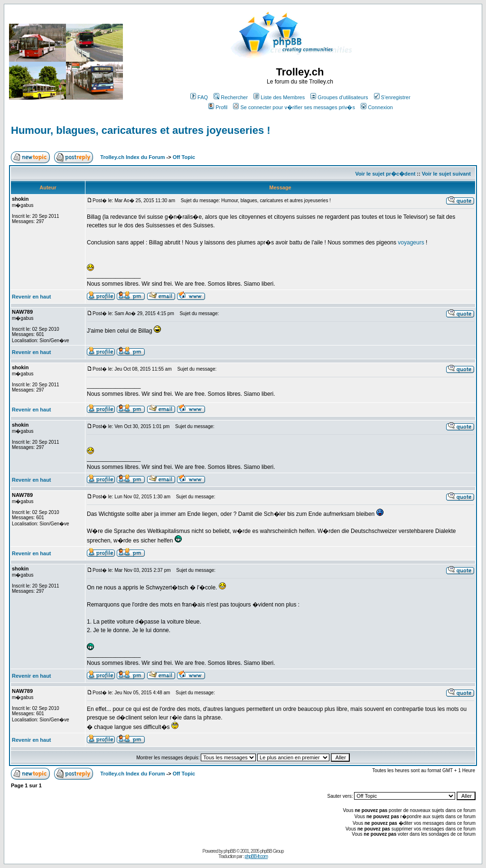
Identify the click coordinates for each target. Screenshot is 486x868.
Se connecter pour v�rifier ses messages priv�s (294, 107)
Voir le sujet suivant (446, 174)
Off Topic (184, 157)
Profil (218, 107)
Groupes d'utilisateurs (339, 97)
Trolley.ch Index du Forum (132, 157)
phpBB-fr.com (256, 856)
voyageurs (411, 243)
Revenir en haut (32, 297)
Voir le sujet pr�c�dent (385, 174)
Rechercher (231, 97)
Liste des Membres (279, 97)
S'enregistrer (392, 97)
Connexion (377, 107)
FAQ (199, 97)
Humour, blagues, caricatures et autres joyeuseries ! (141, 130)
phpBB (229, 851)
